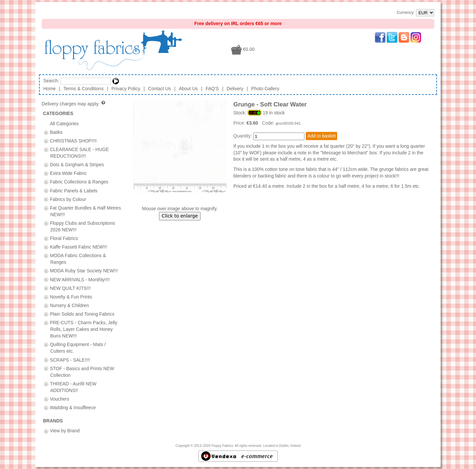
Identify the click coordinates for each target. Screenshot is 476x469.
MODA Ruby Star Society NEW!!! (84, 271)
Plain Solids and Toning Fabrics (82, 314)
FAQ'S (212, 89)
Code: (269, 123)
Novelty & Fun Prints (71, 296)
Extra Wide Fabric (68, 173)
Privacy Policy (126, 89)
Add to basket (322, 136)
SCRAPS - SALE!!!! (70, 360)
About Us (188, 89)
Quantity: (243, 136)
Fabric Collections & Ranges (79, 182)
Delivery (235, 89)
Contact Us (159, 89)
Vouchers (59, 399)
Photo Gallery (265, 89)
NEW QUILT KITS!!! (70, 288)
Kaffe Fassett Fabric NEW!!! (79, 247)
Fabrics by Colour (68, 199)
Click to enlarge (180, 216)
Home (49, 89)
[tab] (46, 132)
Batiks (56, 132)
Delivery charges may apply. (74, 104)
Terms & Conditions (83, 89)
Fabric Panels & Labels (74, 190)
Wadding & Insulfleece (73, 408)
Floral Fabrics (64, 238)
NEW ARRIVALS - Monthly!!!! (80, 279)
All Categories (64, 123)
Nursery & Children (69, 305)
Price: (240, 123)
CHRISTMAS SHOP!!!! (73, 140)
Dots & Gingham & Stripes (77, 165)
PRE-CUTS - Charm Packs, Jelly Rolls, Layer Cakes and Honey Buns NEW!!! (84, 329)
